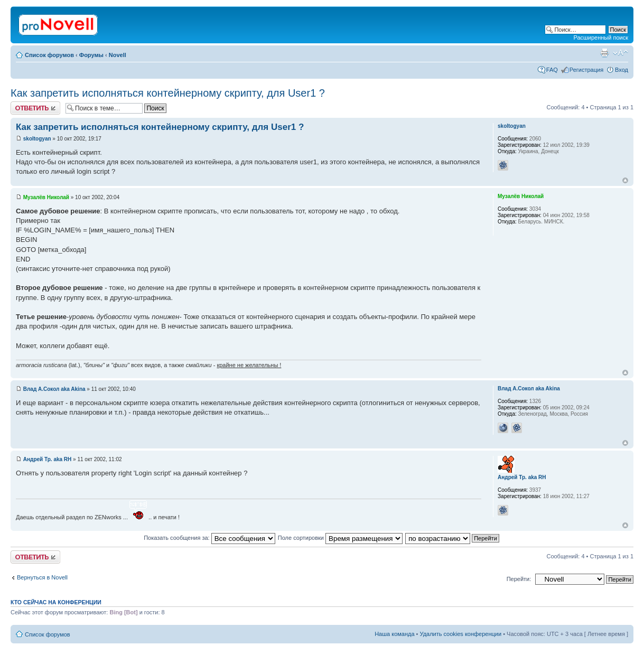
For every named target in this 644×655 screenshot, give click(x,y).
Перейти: (519, 579)
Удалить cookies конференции (461, 634)
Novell (118, 55)
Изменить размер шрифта (620, 53)
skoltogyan (37, 139)
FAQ (552, 70)
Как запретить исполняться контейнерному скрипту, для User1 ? (168, 93)
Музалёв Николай (46, 197)
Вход (622, 70)
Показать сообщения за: (209, 538)
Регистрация (586, 70)
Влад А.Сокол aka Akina (54, 389)
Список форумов (49, 55)
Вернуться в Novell (42, 577)
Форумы (91, 55)
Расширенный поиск (601, 38)
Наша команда (394, 634)
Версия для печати (604, 53)
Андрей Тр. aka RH (48, 459)
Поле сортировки (340, 538)
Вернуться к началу (625, 180)
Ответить (35, 108)
